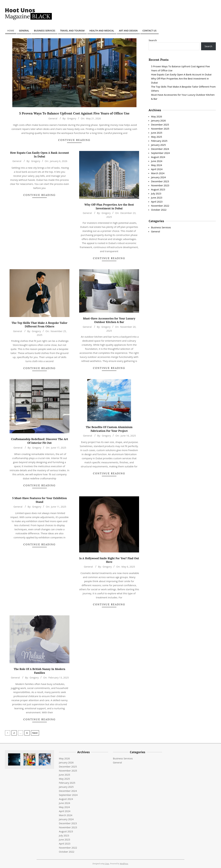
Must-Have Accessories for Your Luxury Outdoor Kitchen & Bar (109, 320)
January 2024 (158, 177)
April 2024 (157, 169)
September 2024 (160, 153)
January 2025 (158, 145)
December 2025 (160, 125)
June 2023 (157, 198)
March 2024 (158, 173)
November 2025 (160, 129)
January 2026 (158, 120)
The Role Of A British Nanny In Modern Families (40, 671)
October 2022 (159, 210)
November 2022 (160, 206)
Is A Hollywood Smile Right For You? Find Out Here (109, 560)
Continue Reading (74, 140)
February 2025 (159, 141)
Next (35, 733)
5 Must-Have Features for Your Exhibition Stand (40, 500)
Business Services (161, 227)
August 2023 (158, 189)
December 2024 (160, 149)
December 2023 (160, 181)
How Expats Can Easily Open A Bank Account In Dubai (40, 155)
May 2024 (157, 165)
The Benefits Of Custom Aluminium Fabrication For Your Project (109, 429)
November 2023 (160, 185)
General (53, 118)
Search (153, 40)
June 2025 (157, 133)
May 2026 (157, 116)
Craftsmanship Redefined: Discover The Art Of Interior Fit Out (40, 441)
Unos (107, 864)
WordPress (124, 864)
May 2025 (157, 137)
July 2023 (156, 193)
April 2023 (157, 202)
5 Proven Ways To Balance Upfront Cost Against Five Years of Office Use (74, 113)
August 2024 (158, 157)
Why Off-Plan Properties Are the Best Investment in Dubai (109, 207)
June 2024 (157, 161)
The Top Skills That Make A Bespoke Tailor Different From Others (40, 325)
